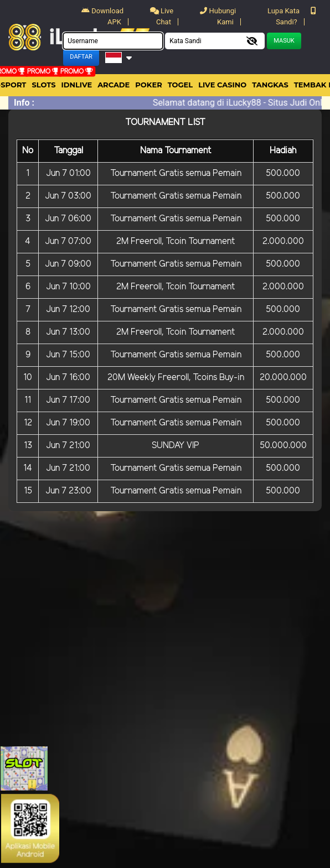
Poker (148, 85)
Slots (43, 85)
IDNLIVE (77, 85)
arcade (114, 85)
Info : (24, 103)
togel (180, 85)
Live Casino (222, 85)
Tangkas (270, 85)
